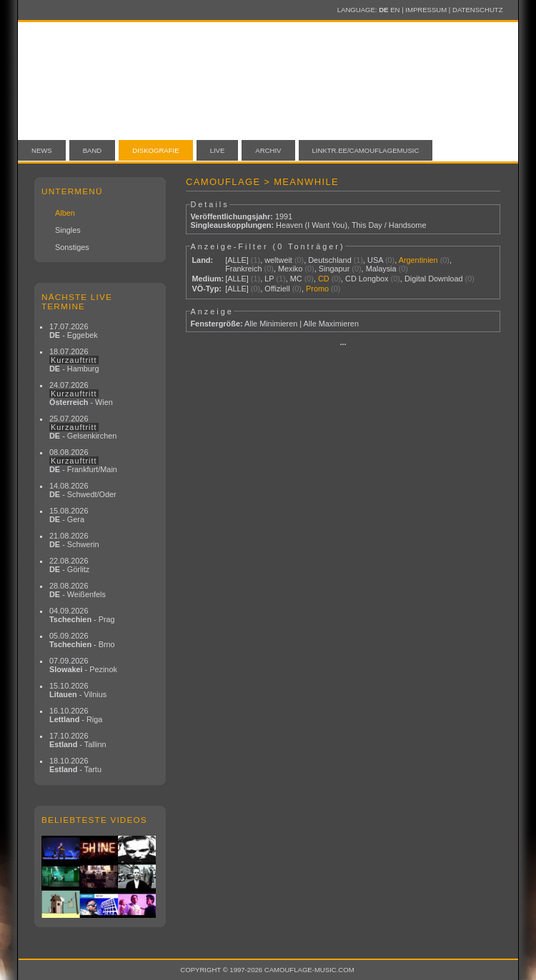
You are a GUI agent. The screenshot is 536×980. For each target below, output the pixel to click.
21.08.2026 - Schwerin (74, 540)
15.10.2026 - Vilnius (78, 690)
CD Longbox (367, 279)
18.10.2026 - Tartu (75, 765)
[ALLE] (237, 260)
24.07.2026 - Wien (81, 394)
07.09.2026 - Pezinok (83, 665)
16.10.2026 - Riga (76, 715)
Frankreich (243, 269)
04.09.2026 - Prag (82, 615)
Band (93, 150)
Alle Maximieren (331, 324)
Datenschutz (477, 10)
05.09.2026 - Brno (82, 640)
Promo (317, 289)
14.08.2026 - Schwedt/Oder (83, 490)
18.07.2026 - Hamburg (74, 360)
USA (375, 260)
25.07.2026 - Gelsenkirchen (83, 427)
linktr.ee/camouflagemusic (366, 150)
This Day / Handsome (389, 225)
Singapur (334, 269)
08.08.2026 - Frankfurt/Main (83, 461)
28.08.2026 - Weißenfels (78, 590)
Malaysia (381, 269)
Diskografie (155, 150)
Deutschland (329, 260)
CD (324, 279)
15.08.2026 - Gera (69, 515)
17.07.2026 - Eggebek (74, 331)
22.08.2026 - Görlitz (69, 565)
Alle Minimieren (271, 324)
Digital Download (434, 279)
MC (296, 279)
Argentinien (418, 260)
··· (343, 344)
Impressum (426, 10)
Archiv (268, 150)
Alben (65, 213)
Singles (68, 230)
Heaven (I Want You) (312, 225)
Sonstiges (72, 247)
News (42, 150)
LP (269, 279)
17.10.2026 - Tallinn (78, 740)
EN (395, 10)
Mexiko (290, 269)
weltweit (278, 260)
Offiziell (277, 289)
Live (218, 150)
